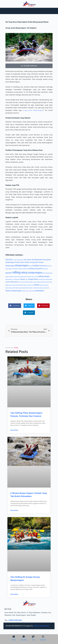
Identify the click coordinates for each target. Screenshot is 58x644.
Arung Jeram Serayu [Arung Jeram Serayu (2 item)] (22, 262)
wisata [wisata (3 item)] (36, 285)
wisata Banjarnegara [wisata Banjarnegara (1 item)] (17, 288)
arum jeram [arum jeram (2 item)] (28, 260)
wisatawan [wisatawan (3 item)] (40, 291)
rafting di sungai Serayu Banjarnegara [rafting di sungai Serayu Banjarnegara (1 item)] (18, 277)
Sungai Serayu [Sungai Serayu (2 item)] (33, 279)
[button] (29, 10)
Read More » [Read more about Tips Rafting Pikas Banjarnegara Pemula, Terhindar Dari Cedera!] (14, 430)
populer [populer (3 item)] (9, 273)
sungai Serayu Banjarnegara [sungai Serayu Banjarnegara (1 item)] (45, 279)
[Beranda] (14, 636)
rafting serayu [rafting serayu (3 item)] (44, 276)
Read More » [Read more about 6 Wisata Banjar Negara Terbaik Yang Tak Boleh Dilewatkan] (14, 510)
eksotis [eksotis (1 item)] (31, 266)
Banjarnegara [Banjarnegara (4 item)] (22, 265)
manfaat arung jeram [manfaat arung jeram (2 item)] (35, 269)
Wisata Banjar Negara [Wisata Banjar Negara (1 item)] (27, 288)
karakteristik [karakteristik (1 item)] (25, 269)
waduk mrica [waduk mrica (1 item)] (30, 285)
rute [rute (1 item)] (13, 279)
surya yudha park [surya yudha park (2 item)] (11, 282)
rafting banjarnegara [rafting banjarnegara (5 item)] (32, 273)
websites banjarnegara (41, 626)
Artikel (33, 640)
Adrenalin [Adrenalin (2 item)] (9, 260)
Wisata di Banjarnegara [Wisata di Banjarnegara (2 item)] (14, 291)
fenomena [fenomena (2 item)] (43, 266)
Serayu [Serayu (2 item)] (23, 279)
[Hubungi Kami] (43, 636)
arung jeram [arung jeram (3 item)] (37, 259)
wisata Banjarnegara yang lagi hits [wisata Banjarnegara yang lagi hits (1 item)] (41, 288)
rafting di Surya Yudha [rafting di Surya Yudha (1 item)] (32, 277)
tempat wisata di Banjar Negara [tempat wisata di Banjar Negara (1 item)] (20, 285)
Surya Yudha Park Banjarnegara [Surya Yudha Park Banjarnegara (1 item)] (25, 282)
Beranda (14, 640)
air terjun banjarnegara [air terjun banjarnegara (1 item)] (18, 260)
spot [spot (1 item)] (27, 279)
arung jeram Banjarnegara (33, 110)
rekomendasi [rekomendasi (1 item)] (8, 279)
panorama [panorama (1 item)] (45, 269)
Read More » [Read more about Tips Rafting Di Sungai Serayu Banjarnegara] (14, 594)
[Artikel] (33, 636)
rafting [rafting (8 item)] (16, 272)
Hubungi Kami (43, 640)
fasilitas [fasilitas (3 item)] (36, 266)
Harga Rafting (24, 640)
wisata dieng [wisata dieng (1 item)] (25, 291)
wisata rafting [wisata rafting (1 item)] (32, 291)
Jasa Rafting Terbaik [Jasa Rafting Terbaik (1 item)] (17, 269)
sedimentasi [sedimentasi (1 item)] (17, 279)
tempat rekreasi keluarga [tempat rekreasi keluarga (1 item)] (39, 282)
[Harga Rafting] (24, 636)
